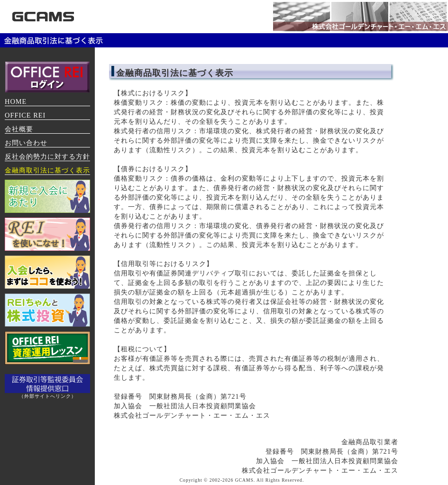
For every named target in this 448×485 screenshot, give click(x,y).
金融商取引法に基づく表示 (47, 170)
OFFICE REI (25, 115)
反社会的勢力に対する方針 (47, 156)
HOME (16, 101)
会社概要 (19, 129)
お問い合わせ (26, 143)
